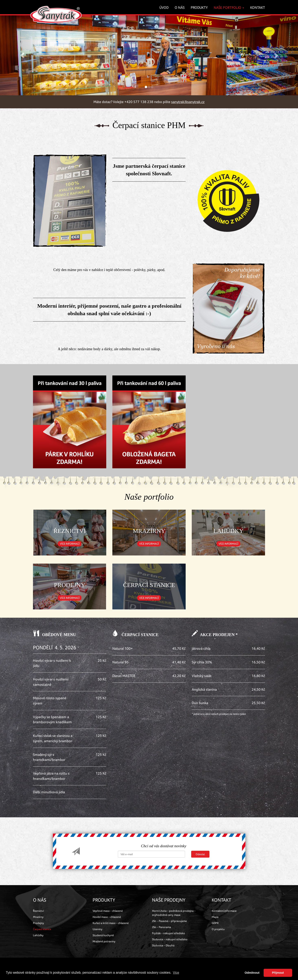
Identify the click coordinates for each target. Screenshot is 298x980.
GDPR (215, 923)
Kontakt (258, 7)
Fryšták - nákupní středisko (169, 933)
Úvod (164, 7)
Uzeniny (98, 929)
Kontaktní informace (224, 911)
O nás (180, 7)
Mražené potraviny (104, 941)
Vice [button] (176, 973)
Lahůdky (38, 935)
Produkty (199, 7)
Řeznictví (38, 911)
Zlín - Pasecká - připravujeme (169, 921)
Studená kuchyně (103, 935)
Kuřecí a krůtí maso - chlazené (111, 923)
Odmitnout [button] (252, 973)
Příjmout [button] (278, 973)
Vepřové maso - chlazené (108, 911)
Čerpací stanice (42, 929)
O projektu (218, 929)
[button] (22, 55)
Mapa (215, 917)
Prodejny (38, 923)
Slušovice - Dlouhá (163, 945)
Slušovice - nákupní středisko (170, 939)
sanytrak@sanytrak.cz (188, 102)
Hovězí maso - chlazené (107, 917)
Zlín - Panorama (162, 927)
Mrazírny (38, 917)
